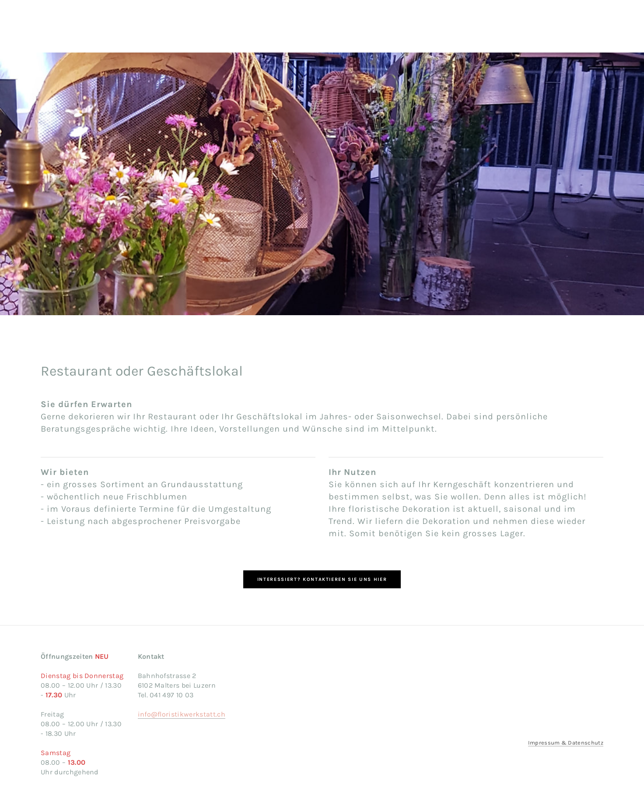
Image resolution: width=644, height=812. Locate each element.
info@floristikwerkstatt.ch (182, 714)
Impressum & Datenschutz (566, 743)
